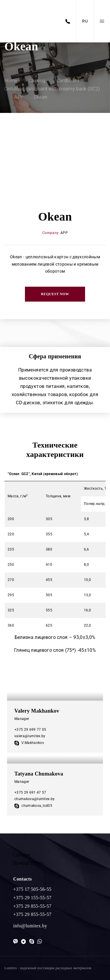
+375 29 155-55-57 (32, 898)
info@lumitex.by (30, 926)
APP (64, 233)
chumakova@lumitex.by (34, 799)
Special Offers (28, 863)
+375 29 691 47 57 (30, 792)
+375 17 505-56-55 (32, 889)
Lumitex (22, 855)
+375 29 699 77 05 (30, 730)
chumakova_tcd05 (33, 806)
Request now (55, 294)
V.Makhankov (29, 743)
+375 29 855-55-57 (32, 906)
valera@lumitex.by (30, 736)
